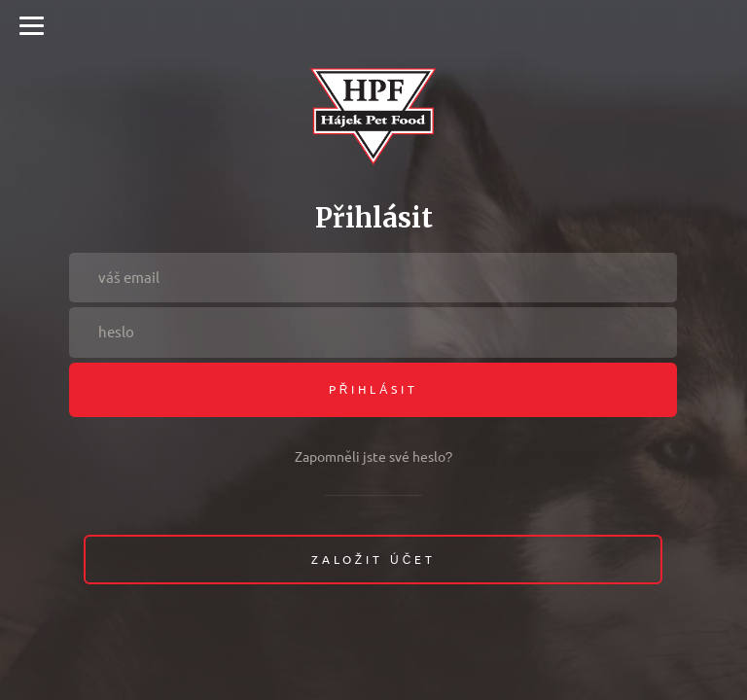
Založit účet (374, 560)
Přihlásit (374, 389)
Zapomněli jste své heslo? (374, 457)
